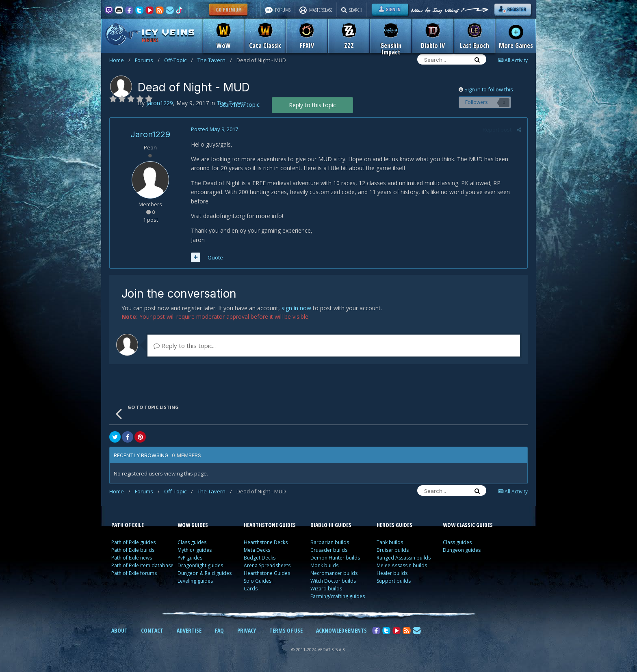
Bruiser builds (393, 550)
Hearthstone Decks (266, 542)
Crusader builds (329, 550)
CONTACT (152, 630)
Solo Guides (258, 581)
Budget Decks (260, 558)
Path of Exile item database (142, 565)
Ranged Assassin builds (404, 558)
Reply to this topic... (185, 346)
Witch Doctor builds (333, 581)
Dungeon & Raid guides (205, 573)
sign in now (296, 308)
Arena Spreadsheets (267, 565)
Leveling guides (195, 581)
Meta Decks (257, 550)
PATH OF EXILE (128, 525)
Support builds (394, 581)
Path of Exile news (132, 558)
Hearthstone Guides (267, 573)
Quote (215, 257)
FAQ (219, 630)
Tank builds (390, 542)
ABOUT (119, 630)
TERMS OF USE (286, 630)
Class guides (192, 542)
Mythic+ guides (195, 550)
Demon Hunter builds (335, 558)
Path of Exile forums (134, 573)
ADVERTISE (189, 630)
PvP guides (190, 558)
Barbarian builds (330, 542)
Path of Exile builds (133, 550)
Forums (147, 60)
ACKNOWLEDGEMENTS (341, 630)
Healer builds (392, 573)
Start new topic (240, 105)
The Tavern (215, 60)
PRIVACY (247, 630)
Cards (251, 589)
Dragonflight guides (200, 565)
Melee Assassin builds (402, 565)
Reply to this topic (312, 105)
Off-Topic (179, 60)
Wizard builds (326, 589)
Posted (214, 129)
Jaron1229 (150, 134)
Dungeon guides (462, 550)
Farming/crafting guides (338, 596)
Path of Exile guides (133, 542)
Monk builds (324, 565)
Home (120, 60)
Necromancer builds (334, 573)
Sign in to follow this (489, 89)
